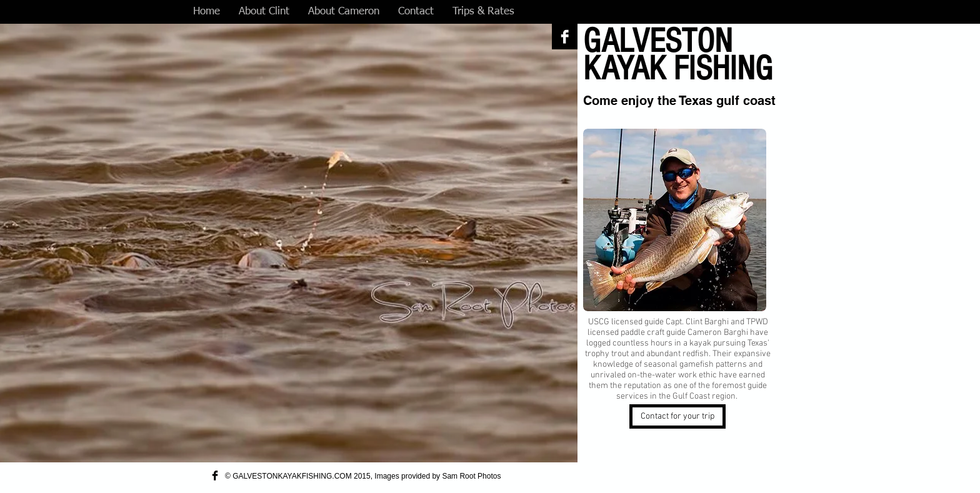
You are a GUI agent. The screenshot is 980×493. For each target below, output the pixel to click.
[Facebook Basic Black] (215, 476)
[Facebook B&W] (565, 37)
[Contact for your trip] (677, 416)
